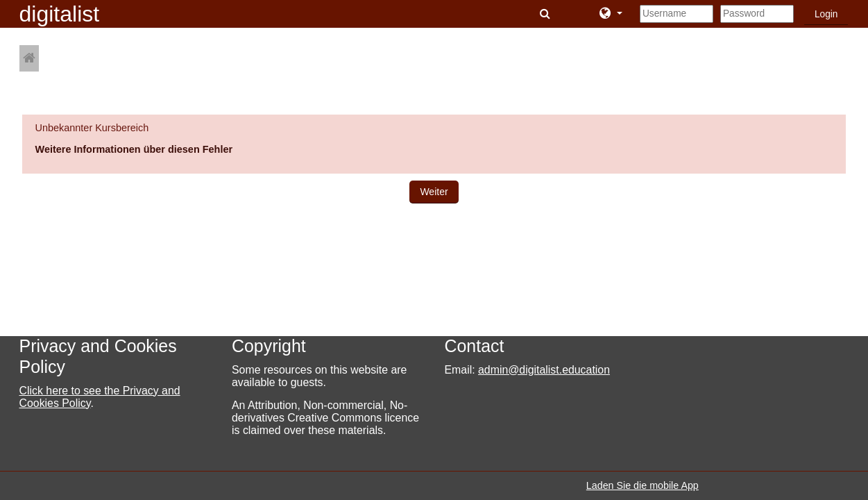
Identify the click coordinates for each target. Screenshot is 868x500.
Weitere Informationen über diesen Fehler (134, 149)
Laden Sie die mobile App (643, 485)
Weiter (434, 192)
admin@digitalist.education (544, 370)
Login (826, 14)
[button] (546, 14)
